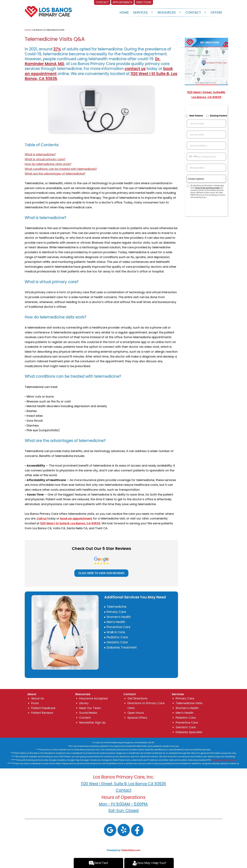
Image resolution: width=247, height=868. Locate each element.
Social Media (88, 713)
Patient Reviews (42, 713)
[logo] (48, 11)
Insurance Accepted (93, 698)
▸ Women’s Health (118, 617)
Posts (35, 703)
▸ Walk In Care (115, 632)
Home (124, 12)
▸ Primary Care (115, 612)
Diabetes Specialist (189, 732)
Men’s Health (185, 713)
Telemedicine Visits (189, 703)
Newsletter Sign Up (92, 722)
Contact (193, 12)
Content (85, 718)
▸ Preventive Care (117, 627)
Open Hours (136, 713)
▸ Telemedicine (115, 607)
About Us (38, 698)
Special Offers (137, 718)
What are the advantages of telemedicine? (55, 174)
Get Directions (137, 698)
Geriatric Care (186, 727)
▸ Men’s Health (115, 622)
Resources (167, 12)
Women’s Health (187, 708)
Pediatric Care (186, 718)
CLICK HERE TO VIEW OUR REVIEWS (101, 573)
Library (84, 703)
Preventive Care (187, 722)
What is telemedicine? (40, 154)
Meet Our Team (90, 708)
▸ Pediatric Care (116, 637)
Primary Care (185, 698)
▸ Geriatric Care (116, 642)
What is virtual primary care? (45, 159)
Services (140, 12)
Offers (216, 12)
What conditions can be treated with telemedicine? (61, 169)
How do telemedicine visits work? (48, 164)
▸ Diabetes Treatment (121, 647)
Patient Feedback (43, 708)
